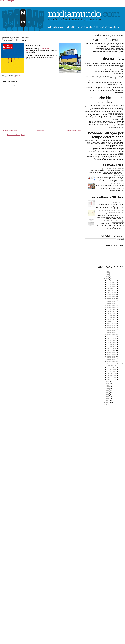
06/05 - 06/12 (112, 335)
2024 (107, 275)
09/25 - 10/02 (112, 304)
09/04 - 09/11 (112, 310)
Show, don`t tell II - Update (15, 40)
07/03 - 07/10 (112, 327)
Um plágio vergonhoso (116, 183)
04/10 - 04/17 (112, 350)
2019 (107, 385)
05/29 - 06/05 (112, 337)
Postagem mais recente (9, 131)
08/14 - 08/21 (112, 315)
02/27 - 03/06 (112, 362)
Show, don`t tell (112, 366)
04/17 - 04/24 (112, 348)
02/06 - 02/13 (112, 371)
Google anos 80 (119, 175)
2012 (107, 399)
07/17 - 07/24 (112, 323)
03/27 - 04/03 (112, 354)
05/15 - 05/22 (112, 341)
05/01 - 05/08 (112, 344)
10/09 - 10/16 (112, 300)
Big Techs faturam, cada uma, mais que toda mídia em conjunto (111, 211)
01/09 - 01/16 (112, 377)
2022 (107, 279)
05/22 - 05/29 (112, 339)
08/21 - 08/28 (112, 313)
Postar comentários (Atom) (16, 135)
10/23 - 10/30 (112, 296)
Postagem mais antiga (73, 131)
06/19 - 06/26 (112, 331)
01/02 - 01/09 (112, 379)
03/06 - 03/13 (112, 360)
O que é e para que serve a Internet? (112, 169)
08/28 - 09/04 (112, 312)
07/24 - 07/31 (112, 321)
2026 (107, 271)
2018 (107, 387)
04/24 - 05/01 (112, 346)
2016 (107, 391)
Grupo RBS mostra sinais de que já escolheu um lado (112, 221)
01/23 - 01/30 (112, 375)
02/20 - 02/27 (112, 368)
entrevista (118, 76)
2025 (107, 273)
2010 (107, 402)
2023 (107, 277)
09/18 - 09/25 (112, 306)
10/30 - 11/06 (112, 294)
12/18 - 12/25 (112, 283)
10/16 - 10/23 (112, 298)
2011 (107, 400)
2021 (107, 381)
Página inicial (42, 131)
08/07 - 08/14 (112, 317)
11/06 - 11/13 (112, 292)
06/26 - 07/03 (112, 329)
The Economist (12, 77)
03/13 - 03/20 (112, 358)
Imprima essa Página (7, 1)
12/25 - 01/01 (112, 281)
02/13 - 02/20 (112, 370)
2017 (107, 389)
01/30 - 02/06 (112, 373)
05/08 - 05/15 (112, 342)
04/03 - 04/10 (112, 352)
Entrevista (88, 87)
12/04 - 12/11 (112, 286)
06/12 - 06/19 (112, 333)
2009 (107, 404)
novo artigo (103, 65)
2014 (107, 395)
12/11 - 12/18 (112, 285)
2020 (107, 383)
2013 (107, 397)
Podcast (91, 70)
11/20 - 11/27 (112, 290)
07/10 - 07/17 (112, 325)
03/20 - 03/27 (112, 356)
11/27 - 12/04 (112, 288)
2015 (107, 393)
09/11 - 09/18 (112, 308)
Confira (121, 53)
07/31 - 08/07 (112, 319)
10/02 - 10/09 (112, 302)
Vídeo (87, 81)
